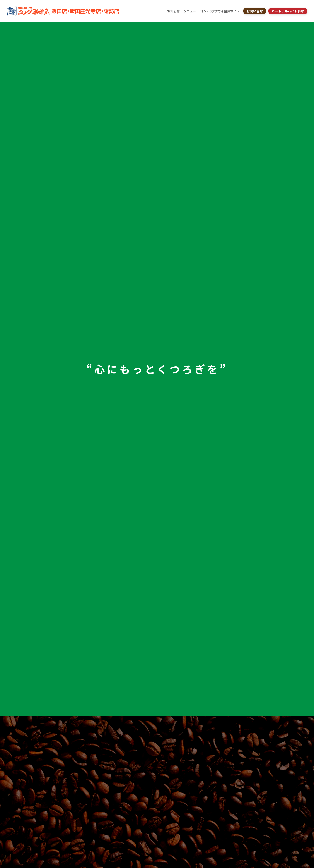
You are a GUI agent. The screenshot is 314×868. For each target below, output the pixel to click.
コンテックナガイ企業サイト (219, 11)
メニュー (190, 11)
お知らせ (173, 11)
